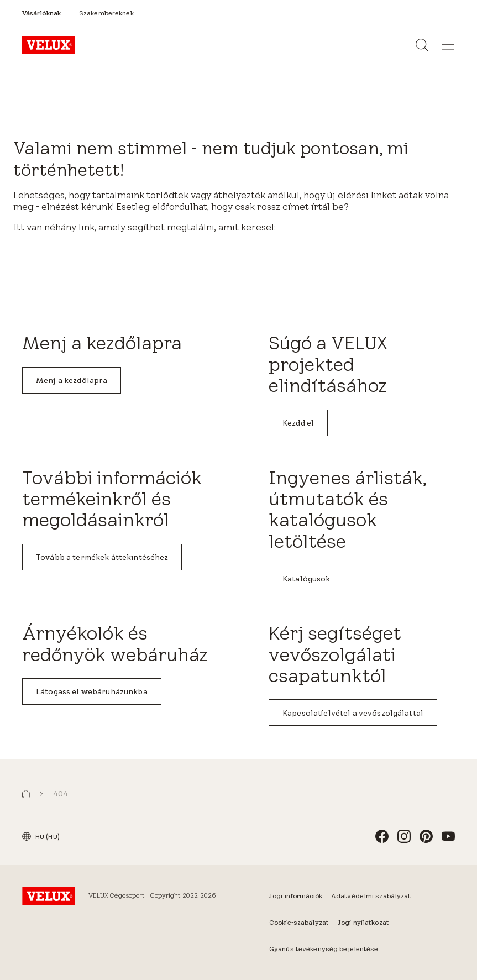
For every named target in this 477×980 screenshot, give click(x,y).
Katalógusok (306, 579)
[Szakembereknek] (106, 13)
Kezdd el (298, 423)
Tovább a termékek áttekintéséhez (102, 557)
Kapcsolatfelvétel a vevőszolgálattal (353, 713)
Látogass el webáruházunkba (92, 691)
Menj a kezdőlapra (72, 380)
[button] (26, 794)
